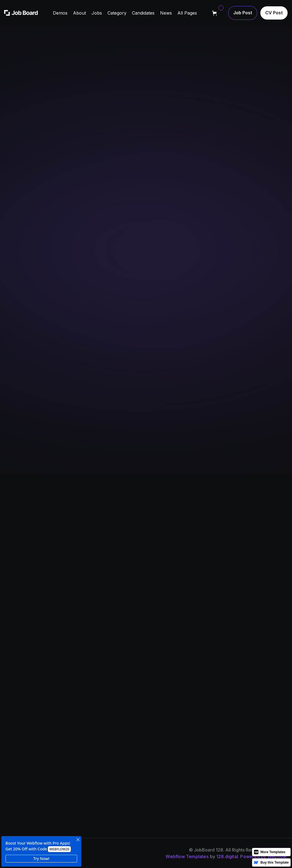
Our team (159, 757)
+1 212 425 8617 (181, 331)
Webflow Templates (187, 856)
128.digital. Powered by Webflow (251, 856)
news (207, 746)
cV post (261, 746)
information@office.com (189, 343)
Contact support (228, 171)
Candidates (213, 768)
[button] (60, 13)
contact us (264, 768)
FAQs (207, 757)
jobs (154, 768)
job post (262, 757)
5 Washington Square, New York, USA (202, 319)
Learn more (28, 171)
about (155, 746)
